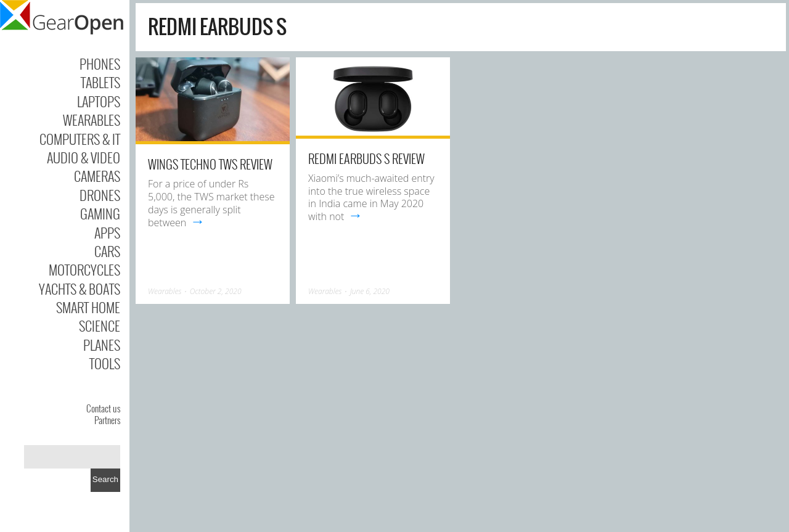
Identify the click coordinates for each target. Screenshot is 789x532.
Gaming (100, 213)
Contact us (103, 408)
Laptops (99, 101)
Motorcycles (84, 269)
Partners (107, 420)
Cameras (97, 176)
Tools (105, 363)
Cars (107, 251)
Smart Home (88, 307)
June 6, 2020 (370, 291)
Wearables (92, 120)
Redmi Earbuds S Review (366, 158)
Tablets (100, 82)
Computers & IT (80, 139)
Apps (107, 232)
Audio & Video (84, 157)
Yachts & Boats (80, 289)
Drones (100, 195)
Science (100, 325)
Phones (100, 63)
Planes (102, 345)
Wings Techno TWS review (210, 164)
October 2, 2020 (216, 291)
